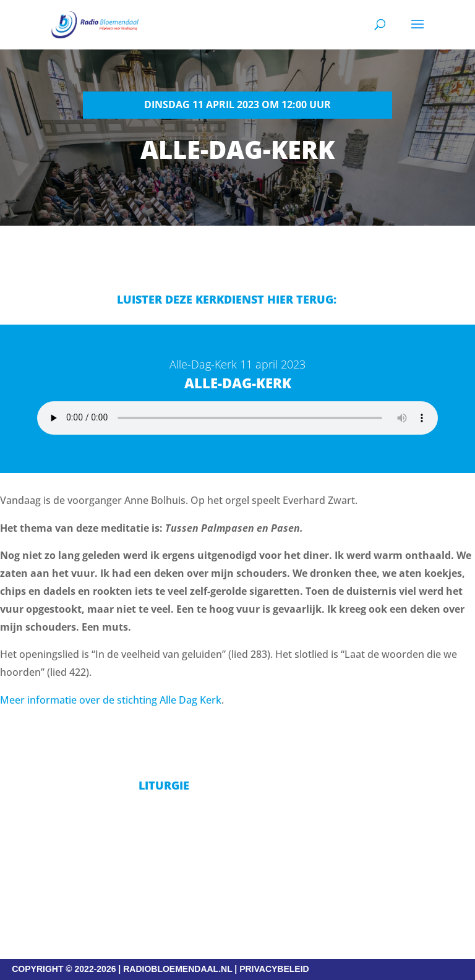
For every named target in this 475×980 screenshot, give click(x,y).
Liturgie (164, 785)
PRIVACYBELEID (274, 969)
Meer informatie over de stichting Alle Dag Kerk (111, 700)
